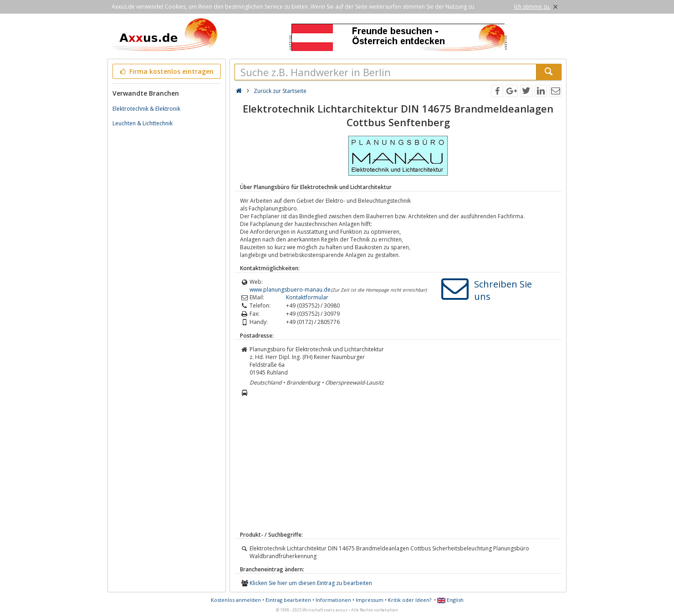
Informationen (333, 600)
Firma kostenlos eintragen (166, 71)
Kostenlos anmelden (236, 600)
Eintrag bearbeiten (288, 600)
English (450, 600)
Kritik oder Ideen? (410, 600)
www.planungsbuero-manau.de (290, 290)
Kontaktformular (307, 297)
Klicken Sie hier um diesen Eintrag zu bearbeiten (311, 583)
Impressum (370, 600)
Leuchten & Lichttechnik (143, 123)
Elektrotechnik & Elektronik (146, 109)
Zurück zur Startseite (280, 91)
